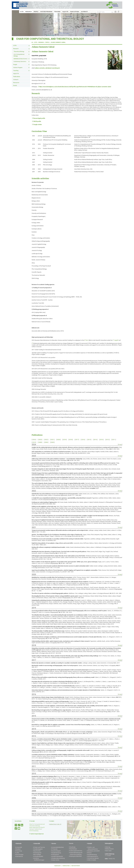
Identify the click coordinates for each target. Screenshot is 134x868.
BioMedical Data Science (21, 59)
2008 (40, 442)
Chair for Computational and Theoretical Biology (50, 39)
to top (120, 444)
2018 (71, 440)
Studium (18, 849)
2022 (46, 440)
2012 (107, 440)
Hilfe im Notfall (91, 860)
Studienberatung (56, 853)
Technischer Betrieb (93, 858)
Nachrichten (37, 851)
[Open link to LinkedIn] (22, 825)
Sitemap (108, 847)
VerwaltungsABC (38, 857)
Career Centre (55, 860)
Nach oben (108, 851)
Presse (89, 853)
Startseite (18, 844)
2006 (46, 442)
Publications (75, 12)
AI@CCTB (65, 12)
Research (29, 12)
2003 (52, 442)
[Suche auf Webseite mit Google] (105, 12)
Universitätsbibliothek (57, 847)
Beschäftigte (37, 855)
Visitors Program (46, 12)
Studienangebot (38, 849)
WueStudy (72, 847)
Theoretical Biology (19, 51)
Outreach (84, 12)
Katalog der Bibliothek (75, 856)
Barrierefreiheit (76, 866)
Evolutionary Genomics (20, 61)
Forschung (19, 851)
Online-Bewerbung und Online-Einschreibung (76, 854)
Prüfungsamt (55, 855)
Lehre (17, 853)
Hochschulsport (56, 851)
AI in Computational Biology (19, 55)
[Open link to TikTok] (19, 825)
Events (15, 85)
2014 (95, 440)
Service (54, 844)
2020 (58, 440)
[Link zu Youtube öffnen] (19, 829)
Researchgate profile (39, 118)
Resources (16, 83)
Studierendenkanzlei (57, 857)
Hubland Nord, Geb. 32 (55, 824)
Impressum (57, 866)
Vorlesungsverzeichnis (76, 851)
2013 (101, 440)
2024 (34, 440)
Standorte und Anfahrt (93, 851)
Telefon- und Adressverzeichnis (92, 848)
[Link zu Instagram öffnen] (16, 825)
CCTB (22, 12)
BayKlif (116, 340)
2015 (89, 440)
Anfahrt (52, 821)
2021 (52, 440)
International (19, 857)
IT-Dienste (54, 849)
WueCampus (73, 849)
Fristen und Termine (39, 847)
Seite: (106, 859)
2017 (77, 440)
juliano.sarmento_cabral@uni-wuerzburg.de (47, 68)
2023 (40, 440)
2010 (34, 442)
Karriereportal (37, 853)
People (36, 12)
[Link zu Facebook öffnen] (16, 829)
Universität (19, 847)
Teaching (57, 12)
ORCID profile (37, 121)
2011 (114, 440)
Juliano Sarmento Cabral (58, 42)
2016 (83, 440)
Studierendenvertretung (58, 858)
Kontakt (33, 821)
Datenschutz (66, 866)
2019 (65, 440)
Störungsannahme (92, 857)
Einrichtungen (19, 855)
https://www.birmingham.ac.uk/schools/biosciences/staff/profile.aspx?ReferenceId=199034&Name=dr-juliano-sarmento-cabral (75, 87)
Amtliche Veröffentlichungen (39, 859)
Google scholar (38, 124)
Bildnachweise (109, 849)
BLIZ (87, 340)
